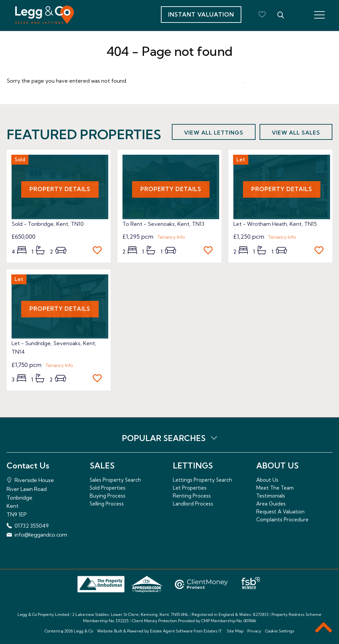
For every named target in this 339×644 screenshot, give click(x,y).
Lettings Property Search (202, 480)
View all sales (296, 133)
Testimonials (271, 496)
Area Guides (271, 504)
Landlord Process (193, 504)
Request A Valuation (280, 512)
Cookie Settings (280, 631)
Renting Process (192, 496)
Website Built (110, 631)
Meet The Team (275, 488)
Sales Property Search (115, 480)
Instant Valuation (201, 14)
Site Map (235, 631)
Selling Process (107, 504)
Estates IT (213, 631)
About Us (267, 480)
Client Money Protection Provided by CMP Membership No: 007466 (194, 621)
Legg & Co (83, 631)
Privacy (254, 631)
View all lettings (214, 133)
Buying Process (108, 496)
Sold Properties (108, 488)
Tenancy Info (171, 237)
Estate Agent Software (171, 631)
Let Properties (190, 488)
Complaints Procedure (282, 520)
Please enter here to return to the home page (186, 81)
